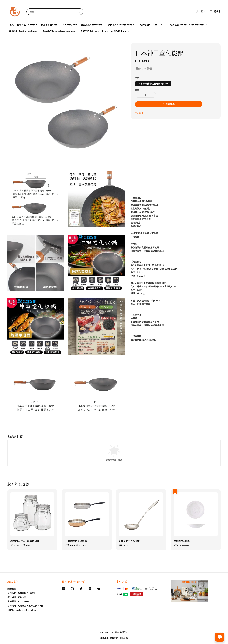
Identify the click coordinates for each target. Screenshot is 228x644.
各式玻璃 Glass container (152, 25)
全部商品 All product (27, 25)
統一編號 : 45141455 (17, 597)
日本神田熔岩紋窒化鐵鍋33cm (153, 84)
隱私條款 (124, 638)
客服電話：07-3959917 (18, 601)
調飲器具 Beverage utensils (121, 25)
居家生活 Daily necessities (93, 31)
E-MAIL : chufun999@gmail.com (23, 610)
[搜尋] (78, 12)
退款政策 (105, 638)
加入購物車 (169, 104)
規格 (137, 78)
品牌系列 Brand (119, 31)
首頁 (11, 25)
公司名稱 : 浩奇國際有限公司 (21, 593)
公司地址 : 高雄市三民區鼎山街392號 (25, 606)
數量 (137, 90)
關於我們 (12, 589)
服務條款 (114, 638)
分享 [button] (139, 113)
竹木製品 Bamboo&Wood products (187, 25)
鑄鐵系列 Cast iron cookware (23, 31)
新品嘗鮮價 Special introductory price (59, 25)
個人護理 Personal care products (59, 31)
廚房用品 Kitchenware (92, 25)
